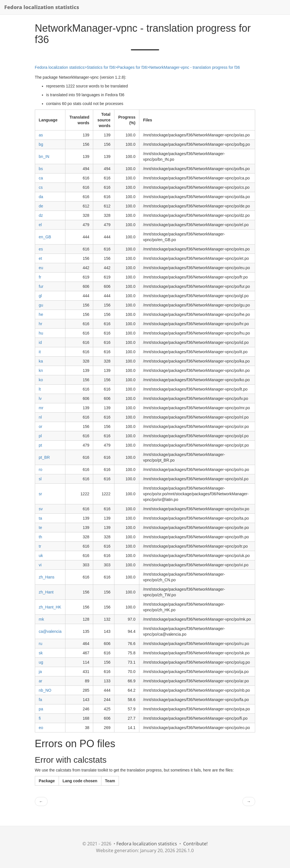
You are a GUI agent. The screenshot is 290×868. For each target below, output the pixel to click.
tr (40, 546)
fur (41, 286)
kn (41, 370)
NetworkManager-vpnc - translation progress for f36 (195, 67)
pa (41, 709)
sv (41, 509)
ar (40, 681)
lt (40, 389)
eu (41, 268)
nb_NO (45, 690)
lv (40, 398)
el (40, 225)
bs (41, 169)
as (41, 135)
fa (40, 700)
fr (40, 277)
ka (41, 361)
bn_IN (44, 157)
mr (41, 408)
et (40, 258)
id (40, 342)
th (40, 537)
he (41, 314)
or (40, 427)
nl (40, 417)
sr (40, 494)
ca (41, 178)
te (40, 528)
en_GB (45, 237)
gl (40, 296)
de (41, 206)
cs (41, 187)
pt (40, 445)
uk (41, 556)
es (41, 249)
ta (40, 518)
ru (40, 644)
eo (41, 728)
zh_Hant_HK (50, 607)
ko (41, 380)
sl (40, 479)
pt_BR (44, 457)
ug (41, 662)
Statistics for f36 (101, 67)
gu (41, 305)
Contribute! (195, 844)
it (40, 352)
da (41, 197)
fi (40, 718)
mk (41, 619)
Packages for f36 (132, 67)
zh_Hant (46, 592)
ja (40, 672)
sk (41, 653)
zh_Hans (47, 577)
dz (41, 215)
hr (40, 324)
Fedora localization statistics (42, 7)
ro (40, 470)
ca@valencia (50, 631)
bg (41, 144)
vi (40, 565)
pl (40, 436)
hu (41, 333)
